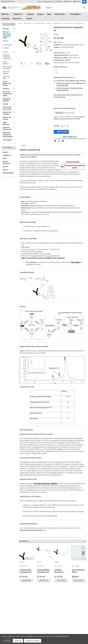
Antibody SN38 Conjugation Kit (26, 571)
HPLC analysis (76, 262)
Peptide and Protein (7, 118)
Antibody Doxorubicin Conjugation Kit (73, 23)
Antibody (6, 89)
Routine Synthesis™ (7, 163)
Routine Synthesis (6, 63)
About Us (6, 14)
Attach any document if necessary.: (65, 108)
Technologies (76, 14)
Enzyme (5, 104)
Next (85, 541)
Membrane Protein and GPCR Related (8, 135)
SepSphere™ (7, 155)
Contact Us (19, 14)
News (49, 14)
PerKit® (6, 152)
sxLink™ (5, 170)
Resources (18, 19)
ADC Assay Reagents (6, 73)
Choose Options (26, 580)
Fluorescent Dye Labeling (7, 108)
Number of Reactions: (61, 67)
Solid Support (8, 140)
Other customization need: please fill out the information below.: (68, 96)
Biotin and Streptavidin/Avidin (7, 94)
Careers (29, 19)
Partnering (5, 19)
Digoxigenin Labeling (7, 100)
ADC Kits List (8, 45)
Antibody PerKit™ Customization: (65, 77)
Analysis (6, 48)
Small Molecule (6, 123)
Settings (7, 641)
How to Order (60, 14)
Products (30, 14)
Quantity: (57, 126)
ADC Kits (5, 41)
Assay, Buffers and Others (7, 83)
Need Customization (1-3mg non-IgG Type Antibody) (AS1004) (70, 89)
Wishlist (68, 2)
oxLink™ (5, 167)
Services (41, 14)
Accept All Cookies (32, 641)
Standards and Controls (7, 129)
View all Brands (8, 173)
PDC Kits (5, 52)
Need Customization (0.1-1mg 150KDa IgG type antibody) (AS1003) (71, 84)
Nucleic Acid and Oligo (7, 113)
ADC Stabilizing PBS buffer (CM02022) (46, 484)
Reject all (18, 641)
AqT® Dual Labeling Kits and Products (7, 57)
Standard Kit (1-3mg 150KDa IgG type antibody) (71, 81)
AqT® (5, 158)
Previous (83, 541)
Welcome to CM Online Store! (8, 1)
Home (20, 23)
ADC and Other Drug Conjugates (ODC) (7, 35)
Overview (24, 146)
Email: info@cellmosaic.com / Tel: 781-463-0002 (50, 2)
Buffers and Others (6, 77)
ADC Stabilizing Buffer (78, 571)
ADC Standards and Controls (7, 68)
